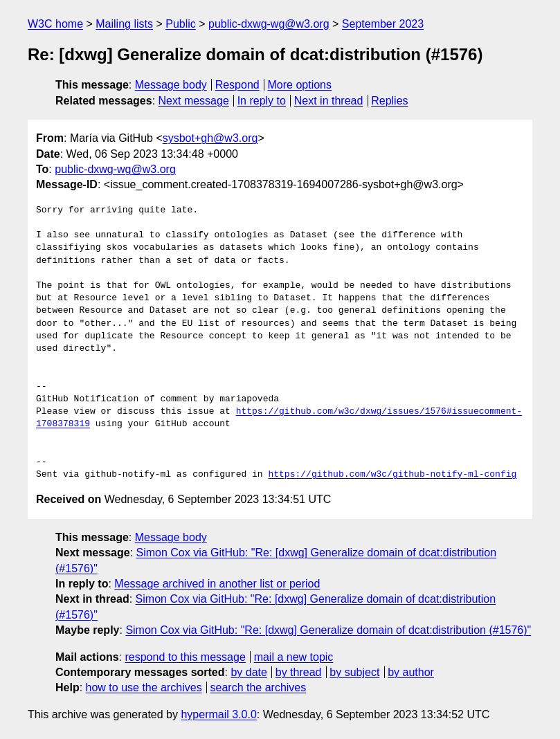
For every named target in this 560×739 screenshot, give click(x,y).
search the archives (259, 687)
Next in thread (329, 101)
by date (249, 672)
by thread (299, 672)
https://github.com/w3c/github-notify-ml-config (392, 475)
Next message (194, 101)
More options (300, 85)
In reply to (262, 101)
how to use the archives (144, 687)
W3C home (55, 24)
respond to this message (185, 657)
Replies (389, 101)
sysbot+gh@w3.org (210, 138)
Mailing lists (124, 24)
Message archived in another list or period (217, 584)
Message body (171, 85)
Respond (237, 85)
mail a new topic (294, 657)
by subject (354, 672)
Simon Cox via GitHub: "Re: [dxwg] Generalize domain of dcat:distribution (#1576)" (328, 630)
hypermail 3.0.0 (218, 714)
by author (411, 672)
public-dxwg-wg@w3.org (269, 24)
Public (181, 24)
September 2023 (383, 24)
